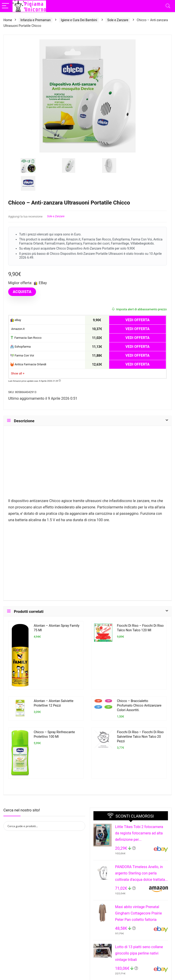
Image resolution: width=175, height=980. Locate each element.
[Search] (168, 6)
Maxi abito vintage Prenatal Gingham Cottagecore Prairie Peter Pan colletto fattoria (138, 913)
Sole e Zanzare (118, 20)
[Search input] (41, 826)
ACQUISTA (22, 292)
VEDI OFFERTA (138, 320)
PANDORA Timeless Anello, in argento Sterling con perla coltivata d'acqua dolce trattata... (142, 873)
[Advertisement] (87, 464)
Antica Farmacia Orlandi (28, 365)
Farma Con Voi (22, 356)
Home (8, 20)
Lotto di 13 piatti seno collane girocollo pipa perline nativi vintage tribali (139, 953)
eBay (16, 320)
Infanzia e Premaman (36, 20)
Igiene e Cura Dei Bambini (79, 20)
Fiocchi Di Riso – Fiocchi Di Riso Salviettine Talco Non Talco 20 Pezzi (140, 737)
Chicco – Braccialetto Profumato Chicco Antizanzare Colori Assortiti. (139, 706)
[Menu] (5, 6)
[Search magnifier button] (80, 826)
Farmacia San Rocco (26, 338)
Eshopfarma (21, 347)
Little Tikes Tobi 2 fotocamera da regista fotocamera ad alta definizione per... (139, 833)
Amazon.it (17, 329)
